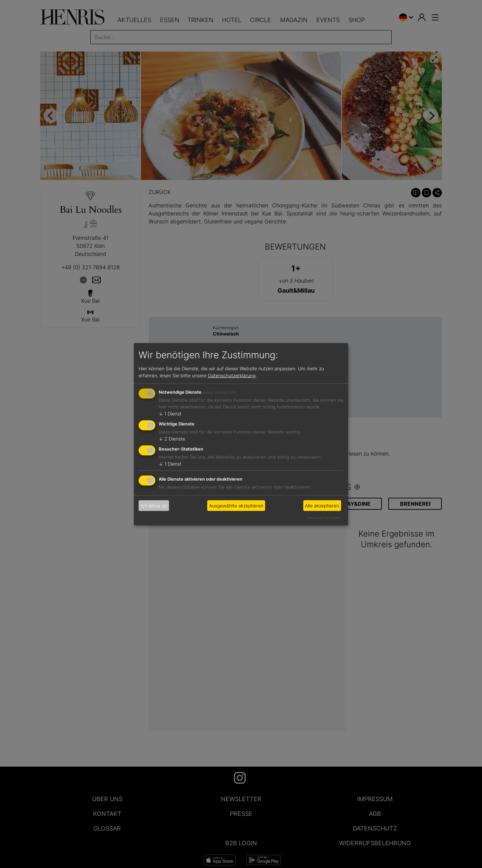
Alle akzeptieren (322, 506)
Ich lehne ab (154, 506)
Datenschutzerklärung (232, 375)
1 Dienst (170, 414)
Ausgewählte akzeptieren (236, 506)
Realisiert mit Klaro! (324, 517)
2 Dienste (172, 439)
